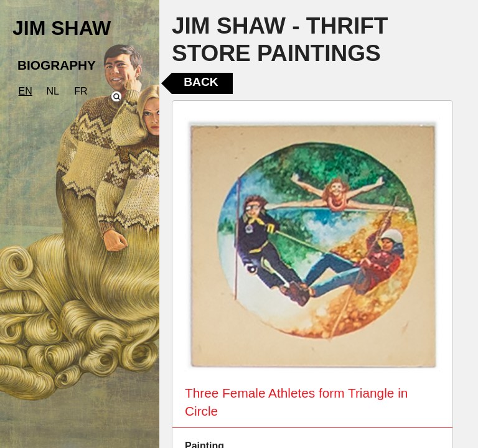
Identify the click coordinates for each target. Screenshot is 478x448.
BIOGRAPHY (57, 65)
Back (201, 82)
